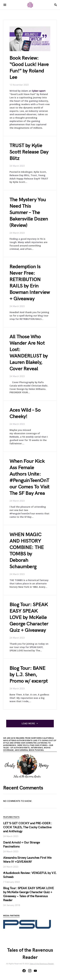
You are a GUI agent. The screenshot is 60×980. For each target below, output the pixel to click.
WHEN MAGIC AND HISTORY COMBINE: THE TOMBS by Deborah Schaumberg (27, 551)
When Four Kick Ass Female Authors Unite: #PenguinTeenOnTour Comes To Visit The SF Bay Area (30, 477)
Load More (28, 724)
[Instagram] (30, 971)
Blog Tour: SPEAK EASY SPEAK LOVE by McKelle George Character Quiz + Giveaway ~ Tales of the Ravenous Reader (28, 894)
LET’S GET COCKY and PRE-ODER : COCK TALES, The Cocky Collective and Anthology (28, 827)
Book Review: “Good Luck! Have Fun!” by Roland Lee (29, 68)
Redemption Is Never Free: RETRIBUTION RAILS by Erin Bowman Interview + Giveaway (30, 283)
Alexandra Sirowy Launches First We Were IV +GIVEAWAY (27, 860)
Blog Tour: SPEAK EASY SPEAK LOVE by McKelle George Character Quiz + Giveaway (29, 617)
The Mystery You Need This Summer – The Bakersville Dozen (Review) (29, 213)
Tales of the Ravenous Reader (42, 964)
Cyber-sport (39, 91)
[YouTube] (35, 971)
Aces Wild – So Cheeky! (25, 413)
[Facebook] (24, 971)
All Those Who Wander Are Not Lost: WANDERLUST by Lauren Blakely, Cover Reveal (29, 353)
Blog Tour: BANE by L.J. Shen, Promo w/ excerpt (29, 675)
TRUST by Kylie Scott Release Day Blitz (29, 152)
